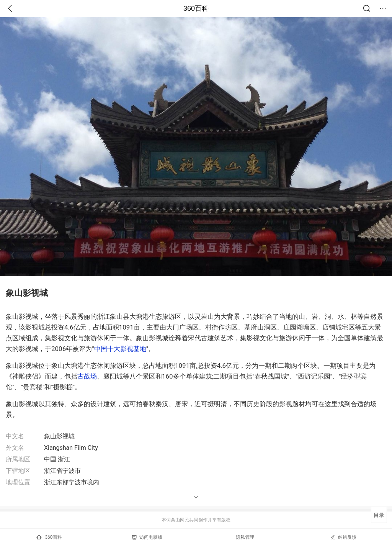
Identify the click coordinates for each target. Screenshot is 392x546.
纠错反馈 (343, 537)
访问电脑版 (147, 537)
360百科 (196, 8)
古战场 (87, 376)
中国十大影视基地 (120, 349)
